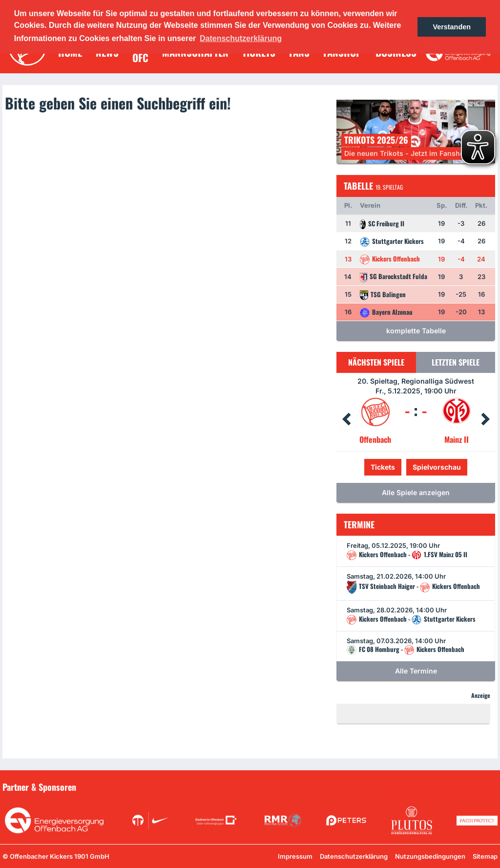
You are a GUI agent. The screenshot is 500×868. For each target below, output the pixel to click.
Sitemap (485, 856)
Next (485, 419)
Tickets (383, 467)
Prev (346, 419)
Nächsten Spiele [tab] (376, 362)
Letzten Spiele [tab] (456, 362)
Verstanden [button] (452, 27)
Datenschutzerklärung (354, 856)
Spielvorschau (437, 467)
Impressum (295, 856)
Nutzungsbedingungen (430, 856)
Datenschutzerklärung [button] (241, 38)
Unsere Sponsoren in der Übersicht (442, 786)
